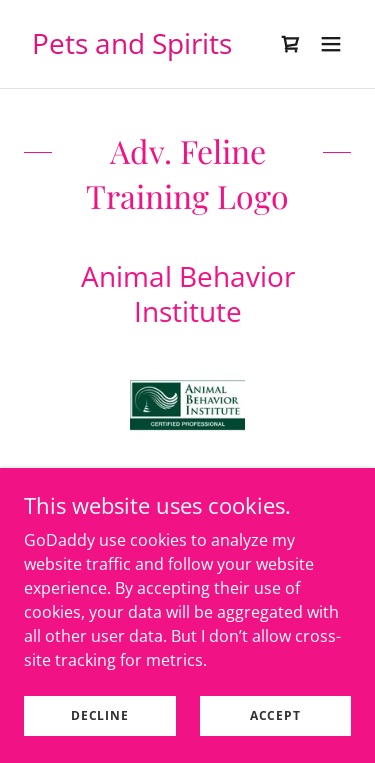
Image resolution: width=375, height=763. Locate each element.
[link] (132, 48)
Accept (275, 715)
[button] (331, 44)
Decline (99, 715)
